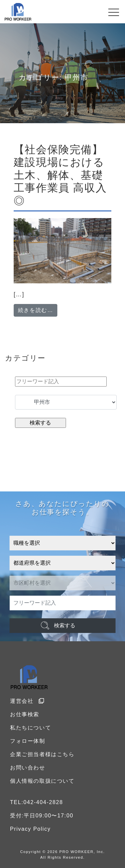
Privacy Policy (30, 829)
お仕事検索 (25, 714)
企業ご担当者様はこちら (42, 754)
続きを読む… (38, 309)
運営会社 (27, 701)
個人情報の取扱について (42, 781)
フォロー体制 (28, 741)
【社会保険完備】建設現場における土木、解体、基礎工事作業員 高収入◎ (60, 175)
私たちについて (30, 728)
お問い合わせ (28, 768)
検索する (65, 625)
